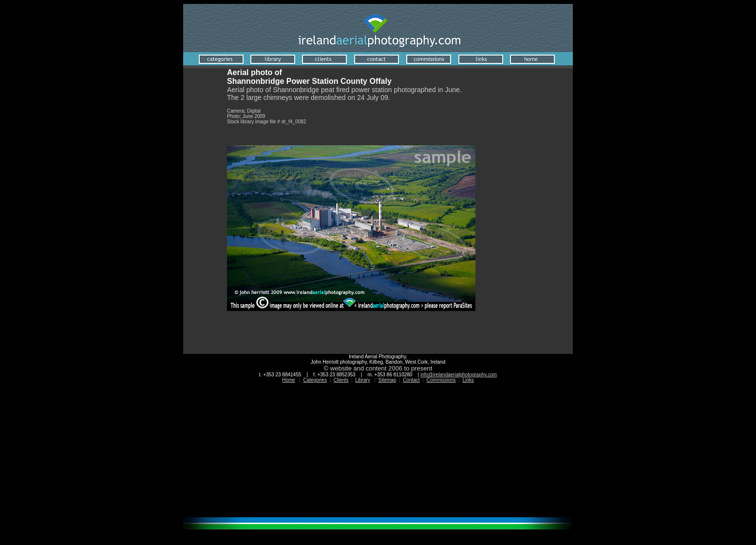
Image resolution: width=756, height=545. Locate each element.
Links (468, 380)
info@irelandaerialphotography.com (459, 375)
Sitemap (387, 380)
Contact (411, 380)
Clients (341, 380)
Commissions (441, 380)
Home (289, 380)
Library (363, 380)
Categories (315, 380)
